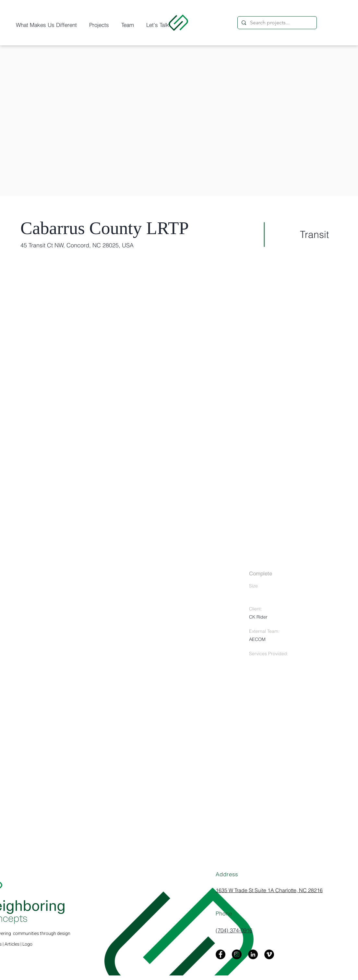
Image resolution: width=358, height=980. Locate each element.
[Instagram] (237, 954)
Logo (27, 944)
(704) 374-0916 (234, 930)
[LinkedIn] (253, 954)
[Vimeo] (269, 954)
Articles (12, 944)
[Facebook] (221, 954)
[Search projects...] (276, 23)
